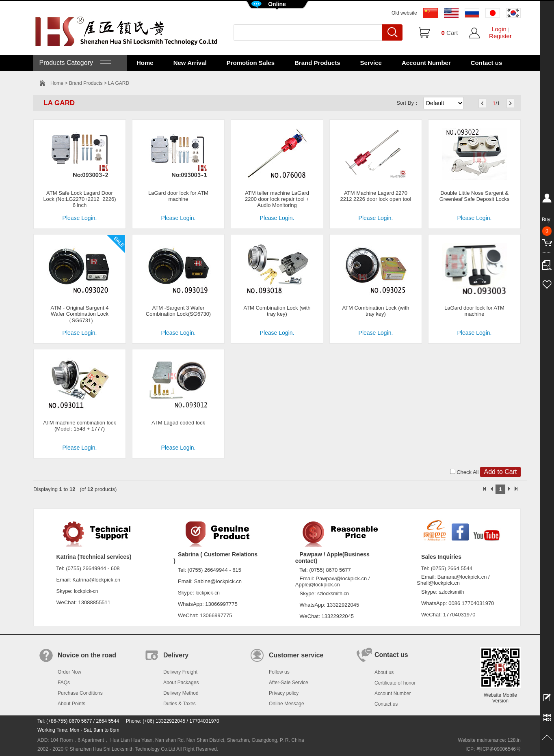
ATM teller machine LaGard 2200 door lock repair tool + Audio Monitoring (277, 199)
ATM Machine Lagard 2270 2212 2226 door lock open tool (376, 196)
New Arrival (190, 63)
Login (499, 29)
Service (371, 63)
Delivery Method (181, 693)
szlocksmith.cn (333, 594)
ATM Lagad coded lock (178, 423)
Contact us (487, 63)
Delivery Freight (180, 672)
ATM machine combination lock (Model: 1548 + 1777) (80, 426)
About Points (71, 704)
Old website (404, 13)
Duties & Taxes (180, 704)
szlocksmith (451, 592)
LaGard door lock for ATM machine (178, 196)
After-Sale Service (289, 683)
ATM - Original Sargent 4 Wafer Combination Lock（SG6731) (80, 314)
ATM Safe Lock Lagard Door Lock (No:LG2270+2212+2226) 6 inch (79, 199)
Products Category (74, 63)
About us (384, 672)
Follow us (279, 672)
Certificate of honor (395, 683)
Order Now (69, 672)
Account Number (426, 63)
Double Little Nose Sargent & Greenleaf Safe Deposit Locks (475, 196)
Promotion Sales (251, 63)
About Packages (181, 683)
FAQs (64, 683)
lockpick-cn (86, 591)
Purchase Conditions (80, 693)
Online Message (287, 704)
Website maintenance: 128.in (489, 740)
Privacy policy (284, 693)
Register (500, 36)
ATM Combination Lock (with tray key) (277, 311)
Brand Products (317, 63)
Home (145, 63)
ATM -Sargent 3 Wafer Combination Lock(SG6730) (178, 311)
